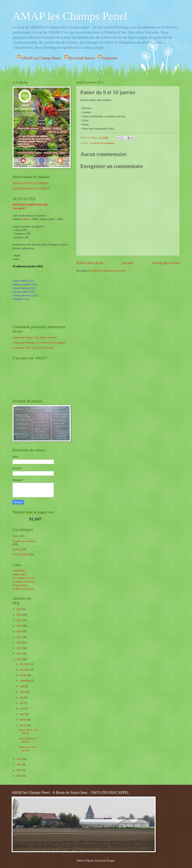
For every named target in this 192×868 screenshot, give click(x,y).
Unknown (110, 58)
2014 (19, 759)
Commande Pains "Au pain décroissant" (33, 348)
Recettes (17, 549)
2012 (19, 765)
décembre (25, 664)
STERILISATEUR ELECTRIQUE (31, 183)
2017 (19, 648)
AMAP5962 (19, 571)
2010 (19, 776)
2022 (19, 620)
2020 (19, 632)
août (22, 686)
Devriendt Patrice (82, 58)
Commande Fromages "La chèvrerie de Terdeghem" (39, 343)
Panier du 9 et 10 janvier (28, 749)
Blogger (111, 861)
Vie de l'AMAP (21, 554)
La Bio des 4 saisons (23, 589)
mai (22, 703)
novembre (25, 670)
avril (22, 709)
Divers (16, 536)
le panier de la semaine (102, 143)
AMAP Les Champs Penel (41, 58)
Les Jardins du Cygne (24, 578)
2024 (19, 609)
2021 (19, 626)
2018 (19, 643)
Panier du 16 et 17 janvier (28, 740)
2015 (19, 659)
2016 (19, 654)
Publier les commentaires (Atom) (109, 271)
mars (22, 714)
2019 (19, 637)
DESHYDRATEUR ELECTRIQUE (31, 189)
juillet (23, 692)
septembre (25, 681)
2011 (19, 770)
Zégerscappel (19, 574)
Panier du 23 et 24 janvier (28, 732)
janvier (24, 725)
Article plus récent (90, 263)
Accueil (127, 263)
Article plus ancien (166, 263)
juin (22, 697)
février (23, 720)
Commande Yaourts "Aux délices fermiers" (35, 338)
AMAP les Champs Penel (70, 16)
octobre (24, 675)
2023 (19, 615)
